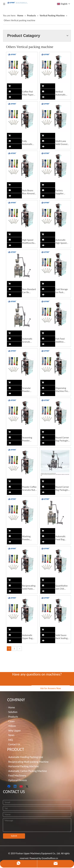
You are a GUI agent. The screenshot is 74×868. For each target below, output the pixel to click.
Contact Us (14, 744)
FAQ (11, 740)
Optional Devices (18, 780)
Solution (13, 712)
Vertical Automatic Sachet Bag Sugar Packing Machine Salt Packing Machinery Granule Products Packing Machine (62, 93)
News (11, 735)
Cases (11, 721)
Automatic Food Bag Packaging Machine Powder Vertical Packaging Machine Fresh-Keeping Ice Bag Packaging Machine (62, 538)
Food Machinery (17, 776)
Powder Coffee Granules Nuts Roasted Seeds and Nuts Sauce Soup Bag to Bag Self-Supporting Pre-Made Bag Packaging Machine (29, 488)
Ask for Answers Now (51, 688)
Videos (12, 726)
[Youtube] (21, 787)
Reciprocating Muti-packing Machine (28, 762)
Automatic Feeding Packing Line (26, 757)
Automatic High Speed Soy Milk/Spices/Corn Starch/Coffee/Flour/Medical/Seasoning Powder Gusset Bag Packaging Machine (63, 242)
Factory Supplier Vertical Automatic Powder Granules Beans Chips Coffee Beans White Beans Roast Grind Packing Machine (62, 192)
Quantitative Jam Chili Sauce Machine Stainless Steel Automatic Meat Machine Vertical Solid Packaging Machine (63, 587)
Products (13, 717)
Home (12, 707)
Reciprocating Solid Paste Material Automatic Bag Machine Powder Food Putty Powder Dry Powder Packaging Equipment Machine (29, 587)
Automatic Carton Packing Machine (28, 771)
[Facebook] (9, 787)
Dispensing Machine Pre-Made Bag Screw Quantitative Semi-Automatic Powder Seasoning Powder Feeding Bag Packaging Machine (62, 390)
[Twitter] (27, 787)
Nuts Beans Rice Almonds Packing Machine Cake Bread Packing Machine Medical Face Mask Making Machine (29, 192)
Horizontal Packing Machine (24, 766)
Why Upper (15, 731)
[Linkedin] (15, 787)
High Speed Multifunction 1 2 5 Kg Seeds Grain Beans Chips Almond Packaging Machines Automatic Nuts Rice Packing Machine (29, 242)
